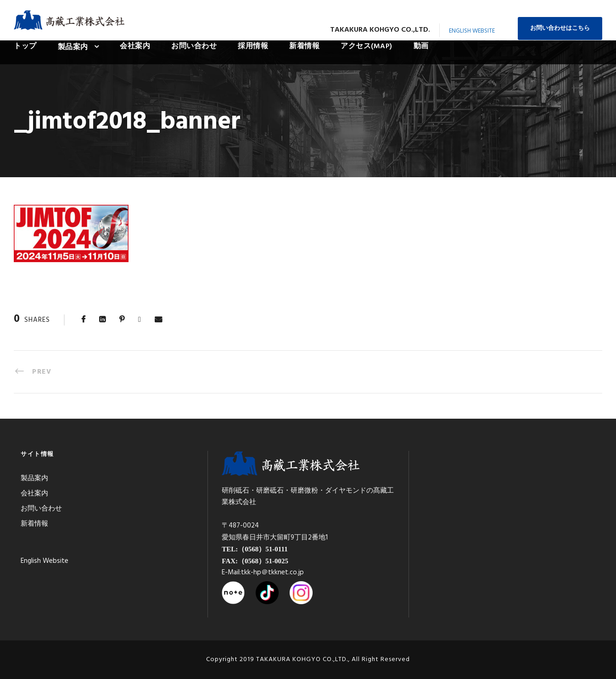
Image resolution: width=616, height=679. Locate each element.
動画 (421, 46)
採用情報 (253, 46)
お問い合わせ (194, 46)
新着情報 (304, 46)
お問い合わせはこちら (560, 28)
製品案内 (73, 47)
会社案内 (135, 46)
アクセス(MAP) (367, 46)
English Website (472, 31)
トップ (25, 46)
